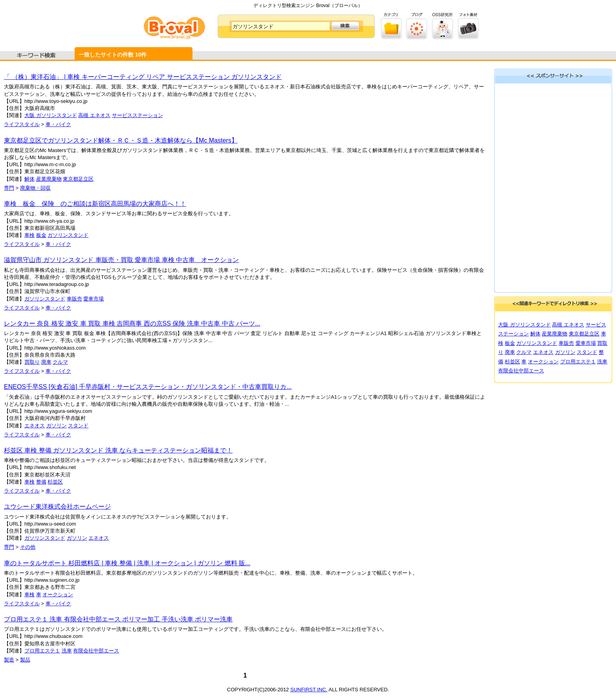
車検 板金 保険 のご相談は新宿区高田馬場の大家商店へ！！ (95, 204)
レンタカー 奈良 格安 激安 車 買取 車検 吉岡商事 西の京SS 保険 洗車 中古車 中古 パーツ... (132, 323)
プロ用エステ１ (42, 651)
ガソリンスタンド (68, 235)
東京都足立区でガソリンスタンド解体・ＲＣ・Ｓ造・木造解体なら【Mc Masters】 (121, 140)
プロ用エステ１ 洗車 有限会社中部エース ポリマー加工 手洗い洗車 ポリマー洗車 (118, 619)
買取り (32, 362)
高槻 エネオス (94, 115)
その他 (28, 547)
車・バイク (58, 124)
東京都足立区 (78, 179)
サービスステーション (137, 115)
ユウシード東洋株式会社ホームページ (57, 507)
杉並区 (55, 482)
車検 (29, 235)
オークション (58, 594)
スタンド (78, 426)
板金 (41, 235)
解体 (29, 179)
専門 (9, 188)
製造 (9, 660)
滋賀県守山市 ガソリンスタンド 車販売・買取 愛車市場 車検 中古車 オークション (121, 260)
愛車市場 (93, 299)
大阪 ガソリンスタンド (51, 115)
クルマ (60, 362)
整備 (41, 482)
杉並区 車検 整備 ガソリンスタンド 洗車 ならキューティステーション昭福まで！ (118, 450)
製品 (25, 660)
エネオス (35, 426)
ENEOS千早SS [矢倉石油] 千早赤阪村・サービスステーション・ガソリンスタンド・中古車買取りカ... (148, 387)
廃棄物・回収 (35, 188)
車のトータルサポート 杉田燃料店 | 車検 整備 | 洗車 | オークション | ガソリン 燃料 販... (127, 563)
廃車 (46, 362)
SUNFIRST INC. (309, 690)
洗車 (67, 651)
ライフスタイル (22, 124)
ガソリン (57, 426)
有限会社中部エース (96, 651)
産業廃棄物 (49, 179)
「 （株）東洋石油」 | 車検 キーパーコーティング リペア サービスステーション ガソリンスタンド (143, 77)
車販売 (74, 299)
